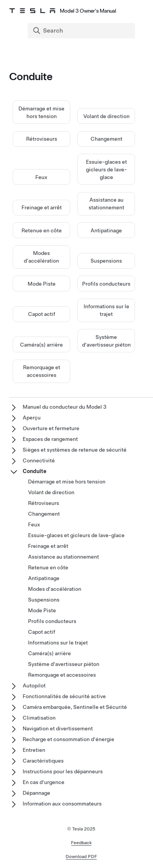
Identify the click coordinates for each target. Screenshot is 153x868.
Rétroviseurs (42, 139)
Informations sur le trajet (58, 643)
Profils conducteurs (106, 284)
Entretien (34, 750)
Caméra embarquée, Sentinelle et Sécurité (75, 707)
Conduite (35, 471)
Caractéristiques (43, 761)
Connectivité (39, 460)
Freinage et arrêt (42, 207)
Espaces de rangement (50, 439)
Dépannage (36, 793)
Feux (41, 177)
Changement (106, 139)
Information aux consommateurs (62, 804)
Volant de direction (106, 116)
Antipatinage (106, 230)
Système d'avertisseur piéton (64, 664)
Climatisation (39, 718)
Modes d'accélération (55, 589)
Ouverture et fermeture (51, 428)
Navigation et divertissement (58, 728)
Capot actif (42, 314)
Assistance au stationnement (63, 557)
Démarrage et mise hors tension (67, 482)
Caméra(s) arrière (41, 345)
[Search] (82, 31)
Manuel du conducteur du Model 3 (65, 407)
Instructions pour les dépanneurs (63, 771)
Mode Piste (42, 284)
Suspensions (106, 261)
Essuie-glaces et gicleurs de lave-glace (106, 169)
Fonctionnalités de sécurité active (64, 696)
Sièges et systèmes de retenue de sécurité (75, 450)
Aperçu (32, 418)
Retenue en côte (42, 230)
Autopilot (34, 686)
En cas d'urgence (44, 782)
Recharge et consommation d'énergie (68, 739)
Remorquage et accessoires (62, 675)
